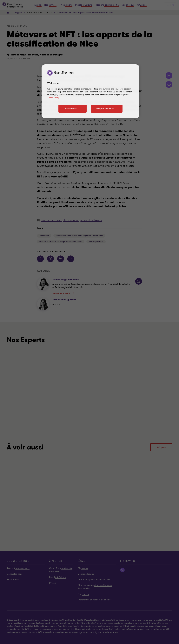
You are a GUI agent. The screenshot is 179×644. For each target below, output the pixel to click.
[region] (90, 91)
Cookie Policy (53, 98)
